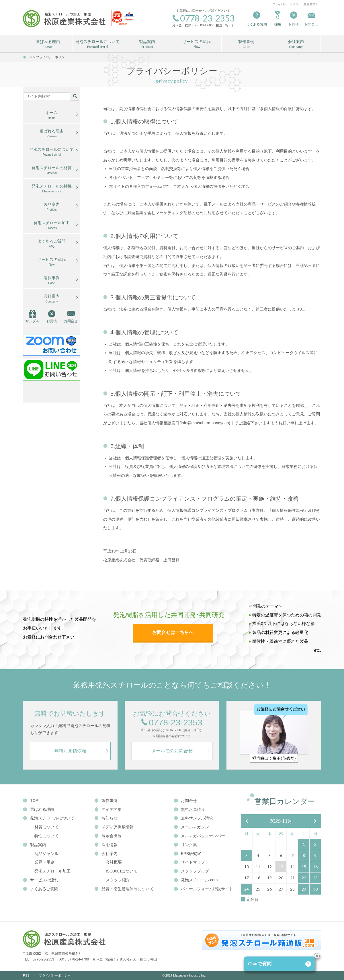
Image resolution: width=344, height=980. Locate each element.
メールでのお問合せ (172, 751)
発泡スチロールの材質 (52, 170)
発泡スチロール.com (196, 880)
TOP (31, 801)
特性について (46, 836)
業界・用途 (44, 862)
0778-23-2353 (172, 723)
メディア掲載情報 (114, 827)
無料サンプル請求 (193, 818)
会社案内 (296, 44)
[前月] (247, 821)
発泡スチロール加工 (52, 225)
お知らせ (106, 818)
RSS (26, 975)
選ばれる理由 (48, 44)
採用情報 (106, 845)
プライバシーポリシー (55, 975)
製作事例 (246, 44)
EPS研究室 (187, 854)
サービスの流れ (197, 44)
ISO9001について (122, 871)
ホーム (52, 115)
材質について (46, 827)
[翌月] (315, 821)
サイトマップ (189, 862)
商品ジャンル (46, 854)
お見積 (294, 18)
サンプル (32, 321)
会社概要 (114, 862)
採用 (278, 18)
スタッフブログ (191, 871)
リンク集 (185, 845)
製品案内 (147, 44)
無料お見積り (189, 809)
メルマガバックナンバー (199, 836)
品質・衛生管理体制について (124, 889)
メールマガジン (191, 827)
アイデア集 (108, 809)
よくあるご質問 (52, 244)
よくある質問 (257, 18)
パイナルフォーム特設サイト (203, 889)
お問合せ (71, 321)
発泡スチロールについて (97, 44)
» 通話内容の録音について (172, 736)
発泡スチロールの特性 (52, 189)
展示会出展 (108, 836)
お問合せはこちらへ (173, 632)
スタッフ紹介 (118, 880)
